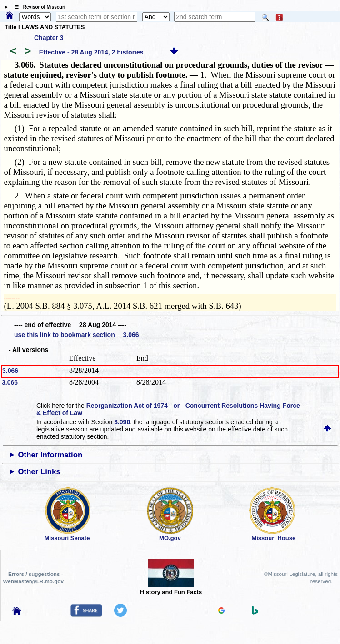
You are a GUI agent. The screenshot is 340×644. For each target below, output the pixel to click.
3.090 (122, 422)
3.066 (10, 371)
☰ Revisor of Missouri (38, 7)
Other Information (50, 455)
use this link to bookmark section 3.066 (77, 335)
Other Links (39, 472)
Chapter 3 (49, 38)
